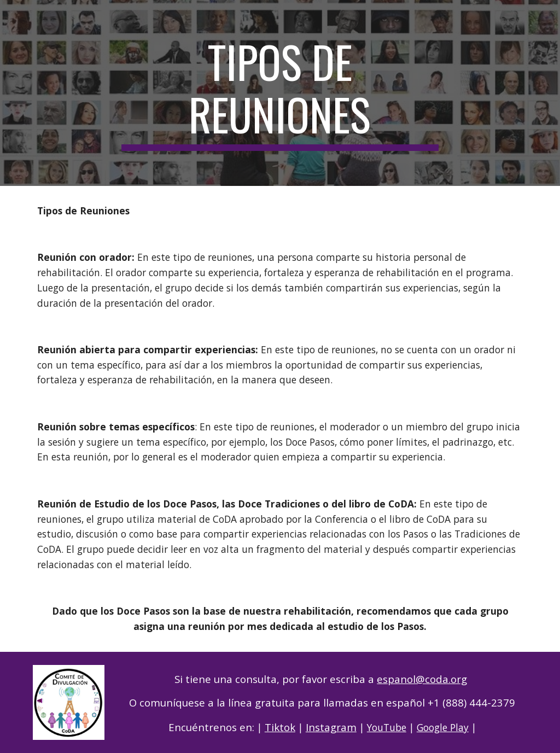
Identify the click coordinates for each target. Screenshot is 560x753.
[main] (280, 93)
